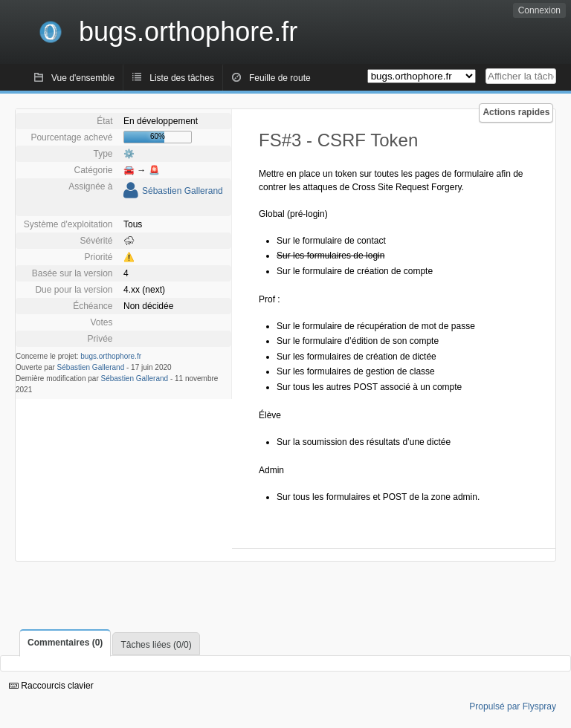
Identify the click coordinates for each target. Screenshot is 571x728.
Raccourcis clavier (51, 686)
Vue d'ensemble (83, 78)
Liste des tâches (182, 78)
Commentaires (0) (65, 643)
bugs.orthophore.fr (111, 356)
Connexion (539, 10)
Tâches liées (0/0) (156, 645)
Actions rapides (516, 112)
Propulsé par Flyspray (513, 706)
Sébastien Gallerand (183, 191)
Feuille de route (280, 78)
